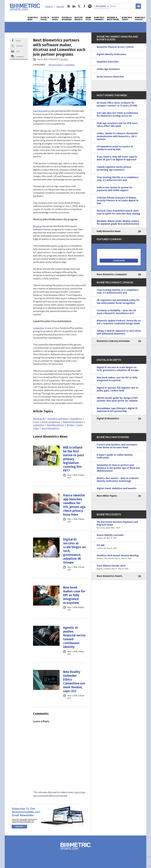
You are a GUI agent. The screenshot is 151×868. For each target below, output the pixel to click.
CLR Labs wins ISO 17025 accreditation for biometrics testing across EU (117, 114)
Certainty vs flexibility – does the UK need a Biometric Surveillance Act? (116, 312)
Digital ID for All (45, 19)
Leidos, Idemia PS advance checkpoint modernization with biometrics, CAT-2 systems (117, 136)
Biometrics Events (127, 19)
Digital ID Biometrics (108, 419)
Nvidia (70, 425)
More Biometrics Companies (112, 274)
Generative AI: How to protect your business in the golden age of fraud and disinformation (118, 468)
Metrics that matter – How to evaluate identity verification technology (118, 480)
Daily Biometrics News (109, 231)
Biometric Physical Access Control (115, 47)
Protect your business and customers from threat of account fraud (117, 446)
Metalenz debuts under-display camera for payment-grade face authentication (118, 223)
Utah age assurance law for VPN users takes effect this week (117, 125)
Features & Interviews (67, 19)
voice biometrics (50, 428)
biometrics (76, 418)
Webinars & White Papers (113, 19)
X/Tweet (20, 46)
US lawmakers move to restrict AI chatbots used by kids (115, 148)
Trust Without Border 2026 (119, 567)
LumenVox (39, 328)
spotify (90, 6)
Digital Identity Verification (111, 54)
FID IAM (119, 547)
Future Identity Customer (119, 537)
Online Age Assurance (108, 69)
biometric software (58, 418)
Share (19, 40)
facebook (84, 6)
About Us (49, 7)
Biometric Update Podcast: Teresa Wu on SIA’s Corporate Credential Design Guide (119, 322)
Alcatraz (38, 226)
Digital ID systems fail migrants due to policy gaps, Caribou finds (118, 389)
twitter (79, 6)
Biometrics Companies (99, 19)
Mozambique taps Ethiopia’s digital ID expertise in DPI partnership (117, 410)
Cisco (36, 422)
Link (18, 51)
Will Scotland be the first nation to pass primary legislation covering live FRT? (74, 459)
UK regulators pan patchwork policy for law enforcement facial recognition (118, 302)
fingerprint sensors (73, 422)
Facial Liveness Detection (110, 77)
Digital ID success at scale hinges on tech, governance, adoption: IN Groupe (74, 551)
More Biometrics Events (109, 576)
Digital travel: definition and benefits (117, 488)
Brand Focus (88, 19)
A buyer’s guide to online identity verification (115, 456)
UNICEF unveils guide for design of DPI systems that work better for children (117, 399)
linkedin (74, 6)
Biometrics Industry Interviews (113, 341)
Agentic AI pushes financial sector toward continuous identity (74, 637)
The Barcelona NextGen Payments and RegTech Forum (119, 525)
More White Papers (107, 496)
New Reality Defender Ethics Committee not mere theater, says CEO (74, 681)
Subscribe (60, 7)
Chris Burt (64, 59)
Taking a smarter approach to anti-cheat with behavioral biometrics (119, 332)
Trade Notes (69, 65)
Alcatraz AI (39, 418)
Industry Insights (79, 19)
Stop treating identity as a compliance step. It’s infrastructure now (118, 179)
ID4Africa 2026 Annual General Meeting (119, 557)
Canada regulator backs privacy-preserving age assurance (114, 168)
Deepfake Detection (108, 62)
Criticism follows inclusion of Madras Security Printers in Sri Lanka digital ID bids (118, 201)
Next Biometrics (42, 111)
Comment (20, 56)
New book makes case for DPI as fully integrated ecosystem (74, 595)
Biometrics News (33, 19)
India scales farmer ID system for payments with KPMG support (115, 189)
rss (69, 6)
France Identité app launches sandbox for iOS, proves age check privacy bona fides (74, 505)
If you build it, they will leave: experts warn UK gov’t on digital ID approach (117, 158)
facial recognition (51, 422)
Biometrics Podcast (140, 19)
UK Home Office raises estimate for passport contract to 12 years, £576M (117, 104)
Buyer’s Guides (55, 19)
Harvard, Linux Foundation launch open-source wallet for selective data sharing (118, 212)
